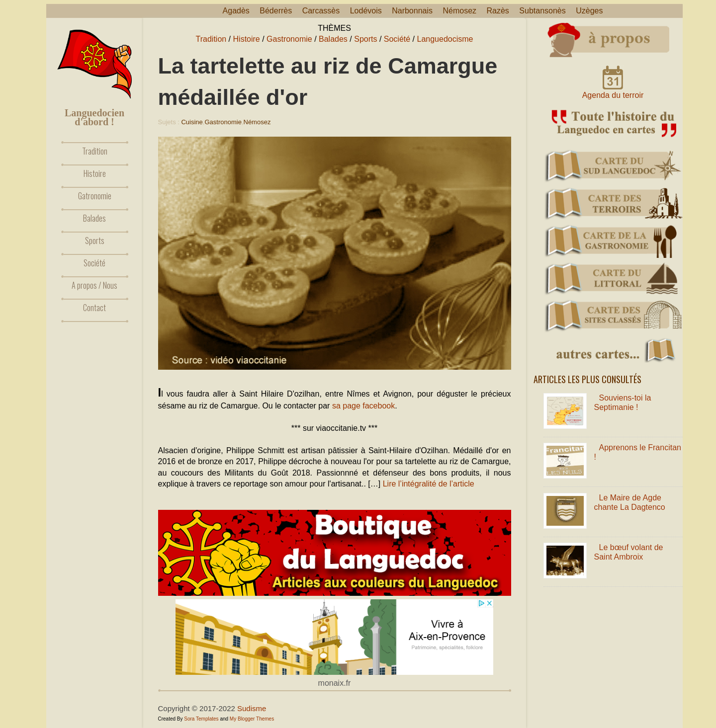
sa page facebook (363, 406)
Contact (94, 308)
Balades (94, 218)
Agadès (236, 11)
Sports (95, 241)
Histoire (95, 173)
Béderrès (276, 11)
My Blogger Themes (252, 719)
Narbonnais (412, 11)
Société (94, 263)
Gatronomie (95, 196)
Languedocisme (445, 39)
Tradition (95, 151)
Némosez (459, 11)
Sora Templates (201, 719)
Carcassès (321, 11)
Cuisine (192, 122)
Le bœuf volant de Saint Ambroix (629, 552)
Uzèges (589, 11)
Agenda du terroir (613, 95)
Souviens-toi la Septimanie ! (623, 403)
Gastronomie (289, 39)
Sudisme (252, 708)
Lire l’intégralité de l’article (429, 484)
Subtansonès (542, 11)
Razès (498, 11)
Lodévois (366, 11)
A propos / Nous (94, 285)
